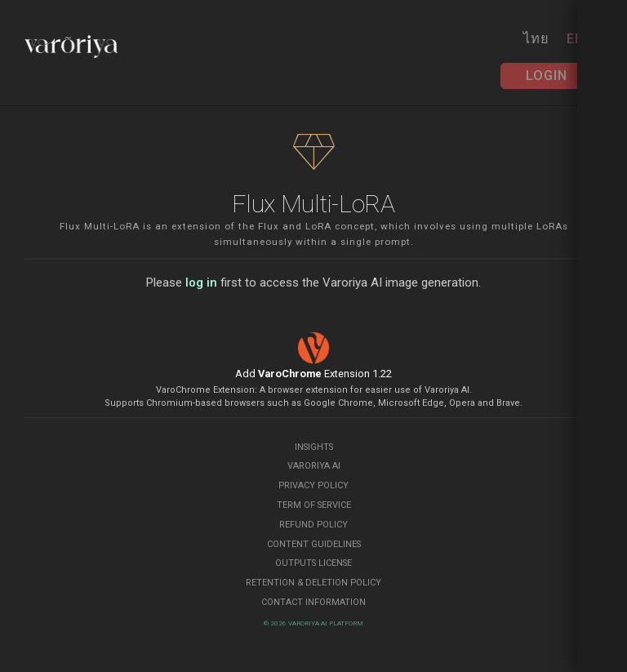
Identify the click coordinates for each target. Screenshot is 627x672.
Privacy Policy (313, 485)
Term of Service (314, 505)
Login (547, 76)
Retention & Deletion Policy (313, 583)
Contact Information (313, 602)
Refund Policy (313, 525)
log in (201, 283)
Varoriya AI (314, 466)
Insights (314, 447)
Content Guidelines (314, 544)
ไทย (536, 39)
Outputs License (313, 563)
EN (576, 39)
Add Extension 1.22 (313, 374)
